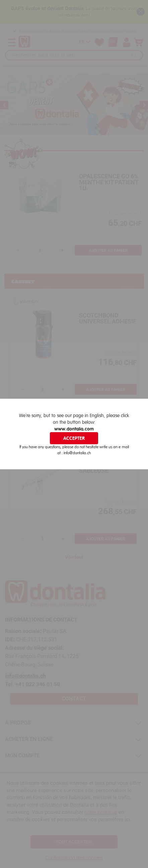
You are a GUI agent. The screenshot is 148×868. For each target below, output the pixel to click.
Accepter (74, 438)
